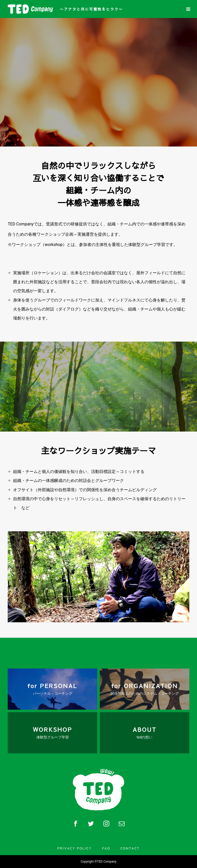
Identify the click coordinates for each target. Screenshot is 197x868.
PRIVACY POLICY (75, 848)
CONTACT (130, 848)
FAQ (106, 848)
